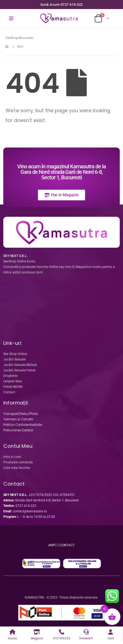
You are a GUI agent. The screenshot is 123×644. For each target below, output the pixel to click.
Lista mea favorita (17, 468)
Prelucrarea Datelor (18, 430)
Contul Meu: (18, 446)
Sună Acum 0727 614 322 (62, 5)
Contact (9, 392)
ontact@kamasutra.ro (31, 511)
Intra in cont (12, 457)
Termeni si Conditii (18, 419)
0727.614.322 (26, 506)
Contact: (15, 484)
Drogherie (10, 376)
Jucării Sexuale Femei (19, 370)
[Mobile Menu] (11, 19)
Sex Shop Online (15, 354)
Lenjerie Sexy (13, 381)
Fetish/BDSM (13, 387)
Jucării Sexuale (14, 359)
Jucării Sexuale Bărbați (20, 365)
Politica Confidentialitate (23, 425)
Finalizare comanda (18, 462)
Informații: (16, 403)
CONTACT (67, 545)
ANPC (52, 545)
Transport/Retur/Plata (21, 414)
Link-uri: (13, 343)
